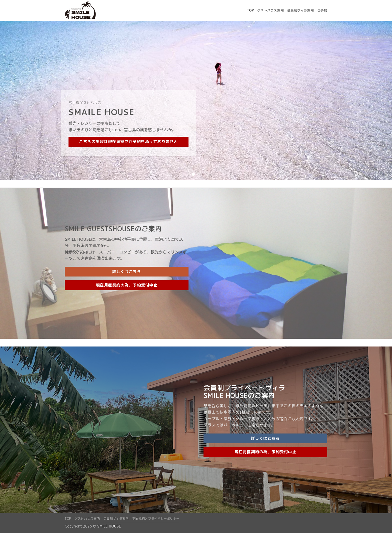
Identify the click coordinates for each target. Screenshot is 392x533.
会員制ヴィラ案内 (300, 10)
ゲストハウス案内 (270, 10)
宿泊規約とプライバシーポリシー (156, 519)
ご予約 (322, 10)
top (250, 10)
